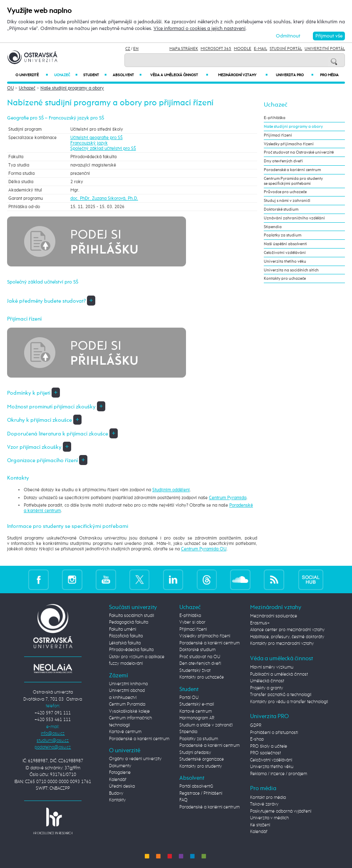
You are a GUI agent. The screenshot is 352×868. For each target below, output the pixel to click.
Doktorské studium (281, 209)
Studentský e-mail (197, 704)
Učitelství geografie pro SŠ (97, 138)
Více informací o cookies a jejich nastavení (200, 29)
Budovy (116, 793)
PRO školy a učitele (269, 746)
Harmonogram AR (197, 718)
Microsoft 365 (216, 49)
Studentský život (195, 670)
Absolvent (127, 75)
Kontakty (117, 800)
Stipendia (273, 227)
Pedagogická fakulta (129, 622)
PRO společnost (265, 753)
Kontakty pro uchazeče (285, 279)
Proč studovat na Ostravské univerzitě (299, 152)
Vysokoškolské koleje (129, 711)
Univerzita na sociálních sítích (291, 270)
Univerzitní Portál (325, 49)
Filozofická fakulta (126, 636)
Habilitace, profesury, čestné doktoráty (287, 637)
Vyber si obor (192, 622)
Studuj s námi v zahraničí (287, 201)
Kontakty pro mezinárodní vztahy (282, 643)
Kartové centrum (125, 732)
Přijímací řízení (278, 135)
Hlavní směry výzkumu (272, 667)
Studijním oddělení (171, 490)
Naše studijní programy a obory (72, 88)
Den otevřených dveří (200, 663)
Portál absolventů (196, 786)
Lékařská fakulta (125, 643)
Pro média (329, 75)
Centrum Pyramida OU (204, 549)
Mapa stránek (184, 49)
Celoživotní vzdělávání (285, 253)
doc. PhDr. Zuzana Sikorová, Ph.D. (104, 198)
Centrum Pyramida (228, 498)
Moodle (243, 49)
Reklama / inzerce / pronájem (279, 774)
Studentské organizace (202, 759)
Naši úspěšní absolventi (285, 244)
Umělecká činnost (267, 681)
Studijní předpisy (195, 752)
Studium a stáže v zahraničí (206, 725)
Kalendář (118, 780)
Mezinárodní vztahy (243, 75)
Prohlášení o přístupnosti (274, 732)
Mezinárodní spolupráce (274, 616)
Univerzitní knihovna (128, 684)
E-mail (260, 49)
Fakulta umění (123, 629)
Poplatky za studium (283, 235)
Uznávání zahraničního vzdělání (294, 218)
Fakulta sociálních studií (131, 616)
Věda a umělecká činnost (179, 75)
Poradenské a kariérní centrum (292, 170)
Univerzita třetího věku (285, 261)
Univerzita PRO (295, 75)
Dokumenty (120, 766)
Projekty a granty (266, 688)
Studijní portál (286, 49)
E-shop (257, 739)
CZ (128, 49)
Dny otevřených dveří (283, 161)
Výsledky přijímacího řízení (289, 144)
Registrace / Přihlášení (201, 793)
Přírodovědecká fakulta (131, 650)
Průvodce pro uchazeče (285, 192)
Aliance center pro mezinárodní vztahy (287, 630)
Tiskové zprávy (264, 804)
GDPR (256, 725)
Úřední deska (122, 786)
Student (95, 75)
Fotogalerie (120, 772)
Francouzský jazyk (89, 143)
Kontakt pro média (268, 797)
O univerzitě (32, 75)
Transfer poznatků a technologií (281, 695)
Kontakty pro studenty (201, 766)
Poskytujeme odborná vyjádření (281, 811)
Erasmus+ (260, 623)
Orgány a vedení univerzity (135, 759)
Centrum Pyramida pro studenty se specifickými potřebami (293, 181)
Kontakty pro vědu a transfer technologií (289, 702)
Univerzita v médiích (269, 818)
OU (10, 88)
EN (136, 49)
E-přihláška (275, 118)
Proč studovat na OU (200, 657)
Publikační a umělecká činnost (279, 674)
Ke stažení (260, 825)
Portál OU (189, 698)
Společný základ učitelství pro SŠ (103, 148)
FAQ (183, 800)
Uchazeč (66, 75)
